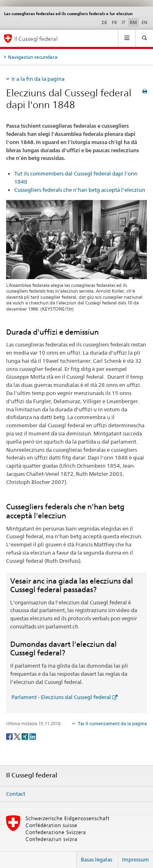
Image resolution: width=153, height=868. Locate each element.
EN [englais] (144, 22)
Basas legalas (96, 859)
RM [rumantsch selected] (133, 22)
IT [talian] (123, 22)
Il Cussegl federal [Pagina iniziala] (36, 39)
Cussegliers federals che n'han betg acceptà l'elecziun (80, 190)
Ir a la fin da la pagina (38, 79)
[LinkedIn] (33, 736)
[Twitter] (18, 736)
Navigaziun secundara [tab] (33, 57)
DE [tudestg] (104, 22)
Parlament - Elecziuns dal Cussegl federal (61, 697)
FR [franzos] (114, 22)
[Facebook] (10, 736)
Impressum (135, 859)
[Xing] (25, 736)
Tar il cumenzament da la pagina (112, 724)
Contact (16, 794)
